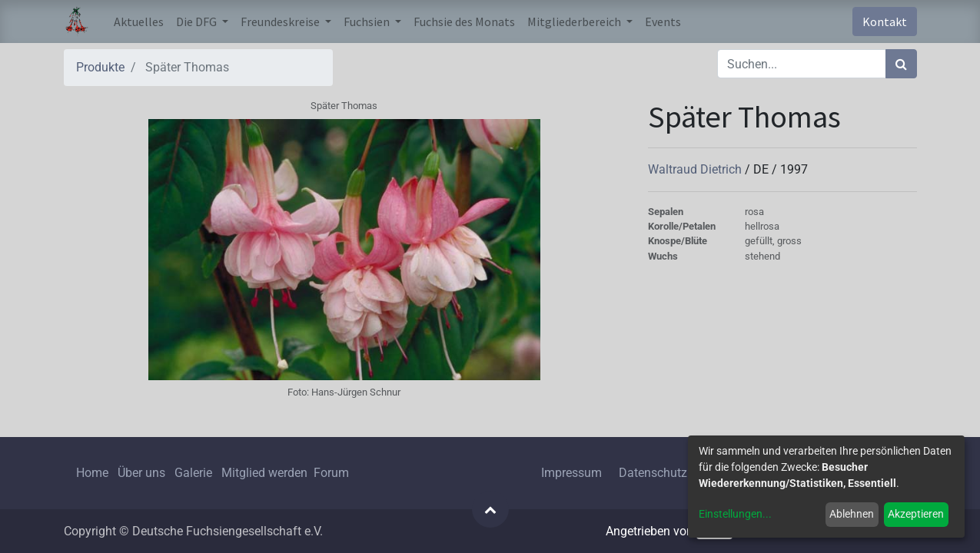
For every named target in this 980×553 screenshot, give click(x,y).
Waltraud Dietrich (696, 169)
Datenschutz (653, 473)
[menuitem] (139, 22)
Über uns (141, 473)
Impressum (571, 473)
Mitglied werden (266, 473)
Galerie (193, 473)
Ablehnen (852, 514)
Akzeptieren (916, 514)
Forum (331, 473)
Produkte (100, 67)
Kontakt (885, 22)
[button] (490, 509)
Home (92, 473)
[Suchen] (901, 64)
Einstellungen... (735, 514)
